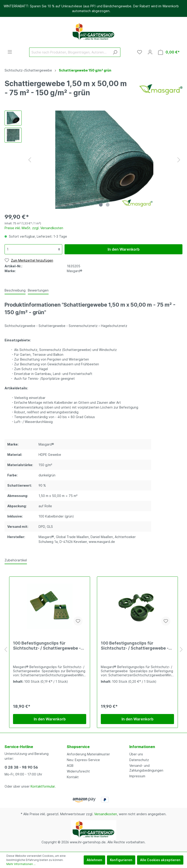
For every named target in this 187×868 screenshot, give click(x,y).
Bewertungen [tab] (38, 290)
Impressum (137, 776)
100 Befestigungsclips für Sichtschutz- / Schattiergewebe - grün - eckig (47, 646)
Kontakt (73, 777)
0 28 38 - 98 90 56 (21, 767)
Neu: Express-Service (83, 760)
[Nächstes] (179, 160)
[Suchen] (115, 52)
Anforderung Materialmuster (88, 754)
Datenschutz (139, 760)
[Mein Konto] (150, 52)
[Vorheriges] (30, 160)
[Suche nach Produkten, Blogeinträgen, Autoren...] (70, 52)
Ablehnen (94, 860)
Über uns (136, 754)
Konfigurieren (121, 860)
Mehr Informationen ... (21, 864)
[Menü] (10, 52)
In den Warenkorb (124, 249)
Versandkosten (106, 814)
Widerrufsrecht (78, 771)
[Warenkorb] (169, 52)
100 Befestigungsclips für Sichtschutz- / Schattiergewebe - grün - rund (135, 646)
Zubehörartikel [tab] (16, 560)
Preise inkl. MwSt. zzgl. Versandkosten (34, 228)
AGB (70, 766)
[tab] (15, 290)
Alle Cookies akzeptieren (160, 860)
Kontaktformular (43, 786)
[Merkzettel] (140, 52)
